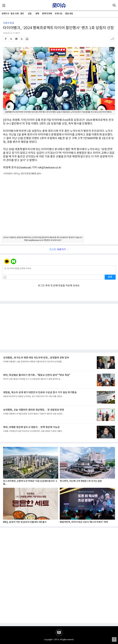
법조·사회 (14, 14)
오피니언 (58, 14)
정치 (22, 14)
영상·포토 (69, 14)
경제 (37, 14)
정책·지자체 (47, 14)
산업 (30, 14)
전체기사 (5, 14)
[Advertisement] (59, 208)
